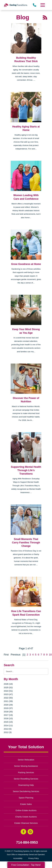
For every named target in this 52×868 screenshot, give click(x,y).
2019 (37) (8, 708)
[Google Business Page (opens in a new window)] (30, 832)
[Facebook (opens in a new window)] (23, 832)
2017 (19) (8, 715)
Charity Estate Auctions (26, 817)
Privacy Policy (34, 858)
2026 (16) (8, 684)
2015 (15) (8, 722)
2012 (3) (8, 732)
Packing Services (26, 772)
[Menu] (42, 5)
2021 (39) (8, 701)
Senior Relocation (26, 760)
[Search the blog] (26, 671)
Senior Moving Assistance (26, 766)
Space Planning (26, 798)
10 (50, 655)
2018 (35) (8, 712)
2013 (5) (8, 729)
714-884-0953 (27, 842)
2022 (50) (8, 698)
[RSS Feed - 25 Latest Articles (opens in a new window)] (45, 17)
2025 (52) (8, 687)
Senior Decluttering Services (26, 791)
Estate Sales (26, 804)
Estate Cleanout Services (26, 823)
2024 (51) (8, 691)
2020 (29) (8, 705)
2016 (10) (8, 718)
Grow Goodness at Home (26, 264)
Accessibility (18, 858)
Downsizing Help (26, 785)
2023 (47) (8, 694)
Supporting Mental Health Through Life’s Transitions (26, 470)
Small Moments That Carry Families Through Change (26, 543)
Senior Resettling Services (26, 779)
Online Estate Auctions (26, 810)
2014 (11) (8, 725)
